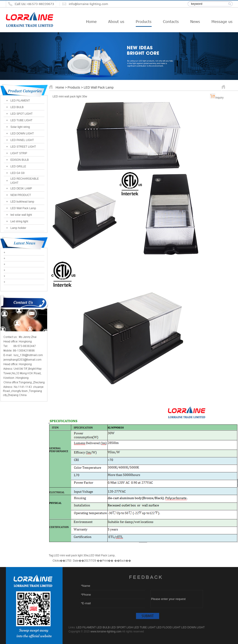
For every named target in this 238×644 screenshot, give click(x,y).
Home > (61, 87)
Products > (76, 87)
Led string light (19, 221)
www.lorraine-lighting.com (106, 632)
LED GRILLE (18, 166)
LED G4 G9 (17, 173)
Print (105, 561)
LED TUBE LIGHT (21, 120)
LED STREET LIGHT (23, 147)
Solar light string (20, 127)
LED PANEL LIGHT (22, 140)
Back (123, 561)
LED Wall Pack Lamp (23, 208)
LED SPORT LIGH (122, 627)
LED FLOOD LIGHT (168, 627)
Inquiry (219, 98)
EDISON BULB (20, 160)
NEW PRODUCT (21, 195)
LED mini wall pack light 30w (71, 555)
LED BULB (17, 107)
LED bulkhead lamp (22, 202)
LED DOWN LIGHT (22, 134)
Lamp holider (18, 228)
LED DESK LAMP (21, 188)
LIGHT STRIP (19, 153)
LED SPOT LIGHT (22, 114)
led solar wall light (21, 215)
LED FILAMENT (20, 101)
